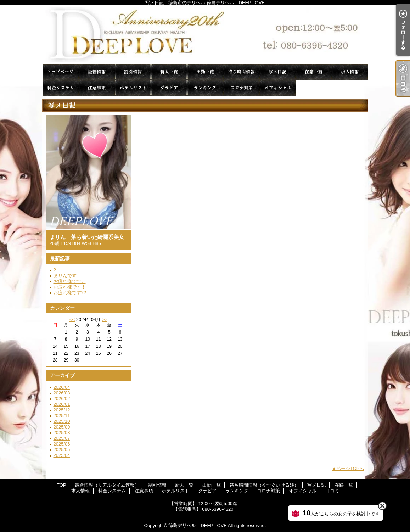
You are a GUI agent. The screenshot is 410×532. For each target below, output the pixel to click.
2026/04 (62, 387)
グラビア (169, 88)
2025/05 (62, 450)
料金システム (61, 88)
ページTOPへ (350, 468)
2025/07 (62, 438)
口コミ (314, 88)
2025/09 (62, 427)
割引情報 (133, 72)
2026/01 (62, 404)
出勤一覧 (205, 72)
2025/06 (62, 444)
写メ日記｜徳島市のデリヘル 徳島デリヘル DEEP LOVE (205, 35)
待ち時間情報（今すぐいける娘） (241, 72)
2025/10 (62, 421)
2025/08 (62, 433)
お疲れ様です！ (70, 287)
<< (72, 320)
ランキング (205, 88)
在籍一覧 (314, 72)
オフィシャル (277, 88)
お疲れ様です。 (70, 281)
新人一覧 (169, 72)
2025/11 (62, 416)
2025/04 (62, 455)
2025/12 (62, 410)
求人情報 (350, 72)
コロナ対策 (241, 88)
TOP (61, 72)
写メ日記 (277, 72)
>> (105, 320)
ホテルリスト (133, 88)
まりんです (65, 276)
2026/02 (62, 399)
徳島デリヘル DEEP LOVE (197, 525)
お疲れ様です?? (70, 293)
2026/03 (62, 393)
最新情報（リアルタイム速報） (97, 72)
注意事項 (97, 88)
